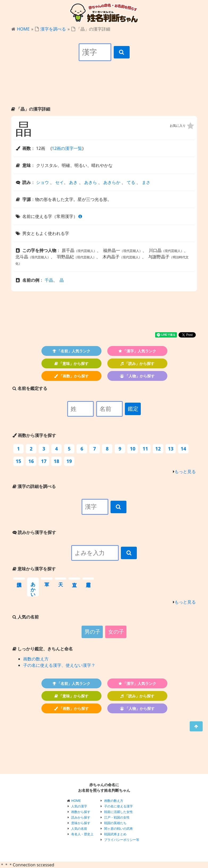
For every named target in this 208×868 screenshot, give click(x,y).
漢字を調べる (53, 29)
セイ (60, 182)
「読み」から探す (137, 363)
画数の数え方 (36, 659)
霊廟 (88, 579)
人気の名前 (79, 829)
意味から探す (81, 823)
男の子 (92, 632)
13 (171, 449)
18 (56, 461)
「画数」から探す (71, 376)
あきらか (112, 182)
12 (158, 449)
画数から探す (81, 812)
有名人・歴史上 (82, 834)
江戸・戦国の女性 (117, 817)
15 (18, 461)
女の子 (116, 632)
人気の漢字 (79, 806)
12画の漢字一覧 (67, 148)
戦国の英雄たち (115, 823)
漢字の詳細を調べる (34, 486)
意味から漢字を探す (34, 569)
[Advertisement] (104, 88)
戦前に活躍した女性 (118, 812)
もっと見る (185, 471)
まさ (146, 182)
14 (183, 449)
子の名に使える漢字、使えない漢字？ (59, 665)
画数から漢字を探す (34, 435)
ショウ (43, 182)
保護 (19, 579)
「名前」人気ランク (72, 351)
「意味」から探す (72, 363)
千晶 (49, 280)
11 (145, 449)
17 (44, 461)
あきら (91, 182)
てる (131, 182)
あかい (33, 587)
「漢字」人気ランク (137, 351)
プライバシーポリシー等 (122, 840)
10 (133, 449)
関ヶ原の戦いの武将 (118, 829)
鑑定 (133, 409)
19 (69, 461)
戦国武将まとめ (115, 834)
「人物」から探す (137, 376)
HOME (23, 29)
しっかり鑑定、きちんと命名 (43, 649)
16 (31, 461)
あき (73, 182)
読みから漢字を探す (34, 532)
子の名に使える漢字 (118, 806)
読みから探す (81, 817)
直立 (74, 579)
